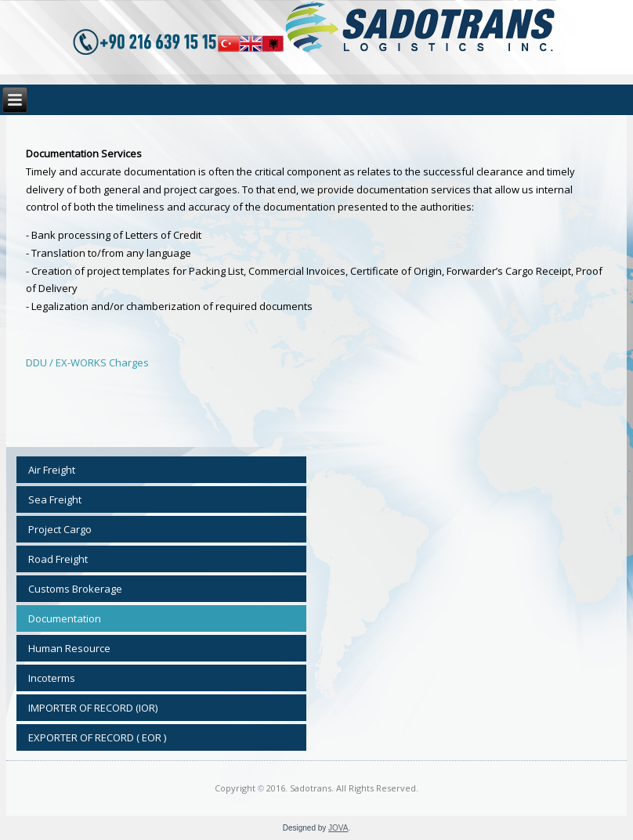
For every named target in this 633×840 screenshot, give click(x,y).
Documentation (65, 618)
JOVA (338, 828)
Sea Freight (55, 499)
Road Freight (58, 559)
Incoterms (52, 678)
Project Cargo (60, 529)
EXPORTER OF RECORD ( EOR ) (97, 737)
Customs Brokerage (75, 589)
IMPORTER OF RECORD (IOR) (93, 708)
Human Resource (69, 648)
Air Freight (52, 470)
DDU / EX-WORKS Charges (87, 362)
